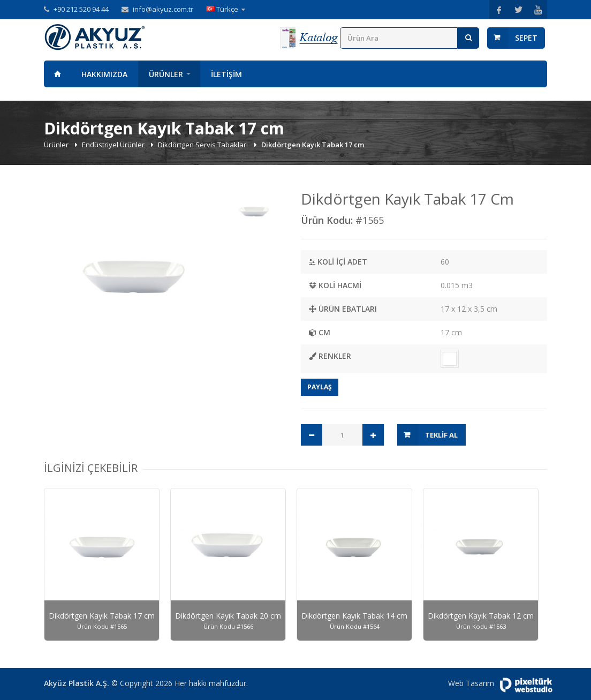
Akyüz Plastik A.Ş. (77, 683)
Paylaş (320, 387)
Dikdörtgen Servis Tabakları (204, 145)
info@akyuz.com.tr (163, 9)
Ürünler (166, 74)
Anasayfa (57, 74)
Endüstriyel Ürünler (114, 145)
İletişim (226, 74)
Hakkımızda (104, 74)
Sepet (526, 38)
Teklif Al (441, 435)
